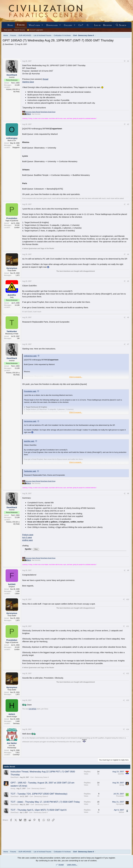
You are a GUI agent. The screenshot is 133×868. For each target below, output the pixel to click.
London (17, 228)
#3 (128, 204)
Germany (16, 723)
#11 (128, 626)
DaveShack (9, 44)
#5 (128, 281)
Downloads (52, 25)
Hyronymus (120, 804)
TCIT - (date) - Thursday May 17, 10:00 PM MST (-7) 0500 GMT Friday (45, 802)
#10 (128, 599)
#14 (128, 729)
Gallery (68, 25)
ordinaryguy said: (30, 356)
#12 (128, 673)
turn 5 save (27, 537)
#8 (128, 493)
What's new (34, 25)
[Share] (125, 61)
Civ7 (81, 25)
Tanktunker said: (30, 471)
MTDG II (28, 114)
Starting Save (28, 82)
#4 (128, 254)
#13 (128, 700)
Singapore (16, 148)
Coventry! (16, 755)
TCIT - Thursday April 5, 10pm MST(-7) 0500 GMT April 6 (39, 810)
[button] (42, 25)
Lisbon (17, 594)
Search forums (19, 30)
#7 (128, 344)
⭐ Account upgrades (35, 30)
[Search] (121, 25)
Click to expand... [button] (76, 377)
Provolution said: (30, 391)
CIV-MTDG (33, 709)
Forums (21, 25)
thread (46, 79)
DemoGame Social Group (48, 112)
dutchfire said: (29, 441)
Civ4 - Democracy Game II (40, 777)
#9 (128, 570)
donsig (13, 789)
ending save (27, 540)
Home (10, 25)
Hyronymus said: (30, 421)
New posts (8, 30)
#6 (128, 317)
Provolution (120, 796)
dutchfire (121, 774)
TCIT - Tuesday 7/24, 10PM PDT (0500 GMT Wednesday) (39, 794)
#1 (128, 61)
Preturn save (28, 535)
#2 (128, 124)
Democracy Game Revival (33, 112)
